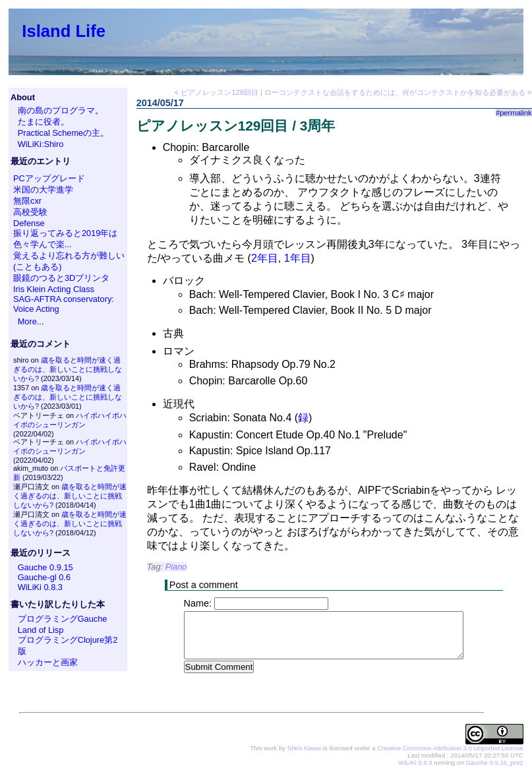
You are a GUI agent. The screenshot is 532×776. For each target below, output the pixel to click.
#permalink (514, 113)
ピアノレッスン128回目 (220, 92)
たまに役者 (39, 122)
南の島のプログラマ (56, 110)
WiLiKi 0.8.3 (40, 587)
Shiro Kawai (304, 749)
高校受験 (30, 212)
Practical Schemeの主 (59, 133)
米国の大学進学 (43, 190)
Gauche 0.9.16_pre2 (494, 763)
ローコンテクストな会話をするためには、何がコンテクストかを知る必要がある (395, 92)
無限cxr (27, 201)
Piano (176, 567)
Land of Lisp (41, 630)
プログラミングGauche (63, 619)
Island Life (64, 31)
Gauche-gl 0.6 (44, 577)
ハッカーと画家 (48, 662)
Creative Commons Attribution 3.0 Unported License (450, 749)
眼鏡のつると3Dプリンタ (61, 278)
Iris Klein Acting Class (54, 289)
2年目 (265, 258)
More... (31, 321)
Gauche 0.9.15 (45, 567)
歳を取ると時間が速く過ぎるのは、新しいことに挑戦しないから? (68, 369)
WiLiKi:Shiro (41, 144)
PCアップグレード (49, 178)
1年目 (298, 258)
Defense (29, 223)
